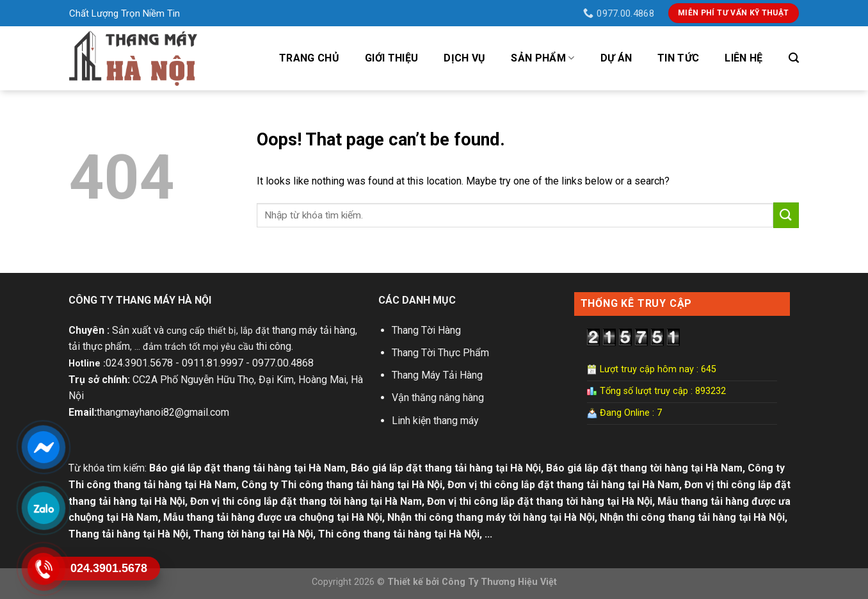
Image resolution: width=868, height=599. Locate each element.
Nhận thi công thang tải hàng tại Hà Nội (692, 517)
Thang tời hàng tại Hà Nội (253, 534)
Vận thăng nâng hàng (438, 398)
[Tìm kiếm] (794, 58)
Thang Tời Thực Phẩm (440, 353)
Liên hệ (743, 58)
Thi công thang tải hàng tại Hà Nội (399, 534)
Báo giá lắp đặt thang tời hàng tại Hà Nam (644, 468)
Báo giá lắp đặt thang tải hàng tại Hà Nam (247, 468)
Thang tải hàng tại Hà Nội (128, 534)
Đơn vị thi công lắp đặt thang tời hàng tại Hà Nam (306, 501)
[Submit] (786, 215)
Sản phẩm (542, 58)
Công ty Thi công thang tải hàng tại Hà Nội (342, 485)
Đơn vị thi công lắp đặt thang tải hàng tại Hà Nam (563, 485)
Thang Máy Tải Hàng (437, 375)
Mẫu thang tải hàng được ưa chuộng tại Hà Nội (273, 517)
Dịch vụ (464, 58)
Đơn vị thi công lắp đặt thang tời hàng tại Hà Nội (540, 501)
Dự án (616, 58)
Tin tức (678, 58)
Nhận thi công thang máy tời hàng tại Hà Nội (491, 517)
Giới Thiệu (391, 58)
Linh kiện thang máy (435, 421)
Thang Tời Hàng (426, 330)
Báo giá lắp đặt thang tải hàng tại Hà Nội (446, 468)
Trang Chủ (309, 58)
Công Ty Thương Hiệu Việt (499, 582)
